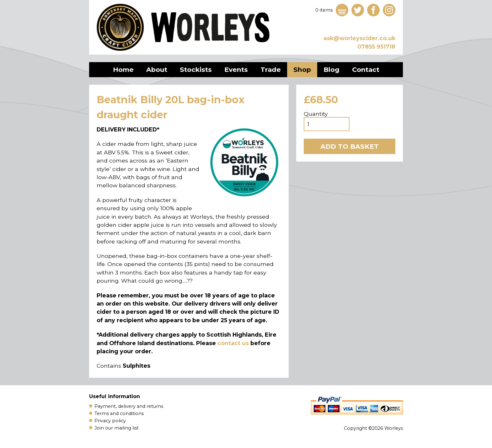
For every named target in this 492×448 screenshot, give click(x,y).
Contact (366, 69)
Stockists (196, 69)
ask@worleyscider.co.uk (359, 38)
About (157, 69)
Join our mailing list (117, 428)
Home (123, 69)
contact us (233, 343)
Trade (271, 69)
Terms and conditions (119, 413)
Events (236, 69)
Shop (302, 69)
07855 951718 (376, 47)
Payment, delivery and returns (129, 406)
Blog (332, 69)
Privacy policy (110, 421)
